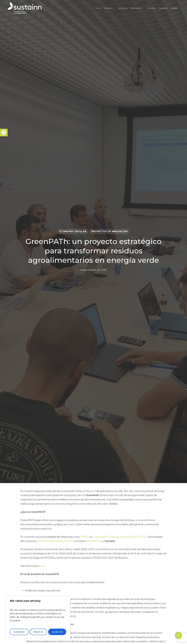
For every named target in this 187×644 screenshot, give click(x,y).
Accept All (57, 632)
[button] (4, 133)
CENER (85, 537)
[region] (38, 617)
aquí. (43, 566)
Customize (19, 632)
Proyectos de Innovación (109, 232)
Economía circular (73, 232)
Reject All (38, 632)
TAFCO (143, 537)
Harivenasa (57, 541)
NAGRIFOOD (94, 541)
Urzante (69, 541)
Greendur (43, 541)
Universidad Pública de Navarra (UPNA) (115, 537)
